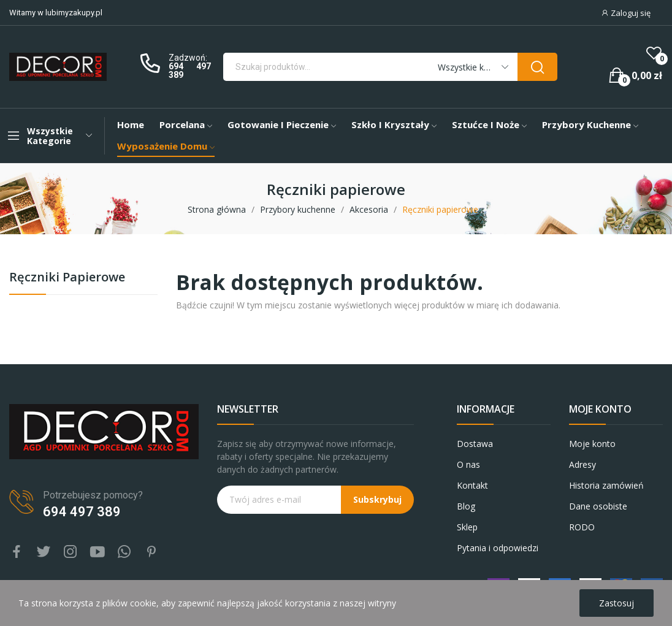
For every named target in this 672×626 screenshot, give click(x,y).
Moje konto (592, 444)
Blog (466, 506)
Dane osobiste (598, 506)
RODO (582, 527)
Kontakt (472, 485)
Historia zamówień (606, 485)
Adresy (582, 464)
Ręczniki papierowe (67, 278)
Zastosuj (617, 603)
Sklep (467, 527)
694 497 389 (190, 71)
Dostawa (475, 444)
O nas (468, 464)
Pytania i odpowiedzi (498, 548)
